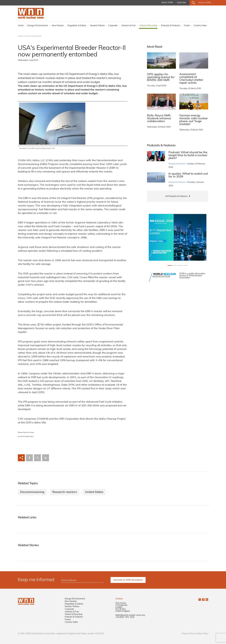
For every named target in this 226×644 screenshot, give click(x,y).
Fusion (187, 26)
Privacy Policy (188, 634)
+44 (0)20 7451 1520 (125, 617)
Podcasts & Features (171, 26)
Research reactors (65, 492)
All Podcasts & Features (176, 196)
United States (94, 492)
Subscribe (181, 3)
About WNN (167, 3)
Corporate (113, 26)
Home (21, 26)
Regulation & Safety (77, 26)
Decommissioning (32, 492)
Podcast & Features (74, 617)
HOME (20, 36)
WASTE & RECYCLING (33, 36)
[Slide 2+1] (180, 265)
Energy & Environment (38, 26)
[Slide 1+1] (175, 265)
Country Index (200, 26)
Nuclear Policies (97, 26)
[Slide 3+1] (185, 265)
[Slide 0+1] (170, 265)
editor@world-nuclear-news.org (130, 615)
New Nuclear (58, 26)
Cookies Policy (201, 634)
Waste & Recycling (148, 26)
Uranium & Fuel (128, 26)
